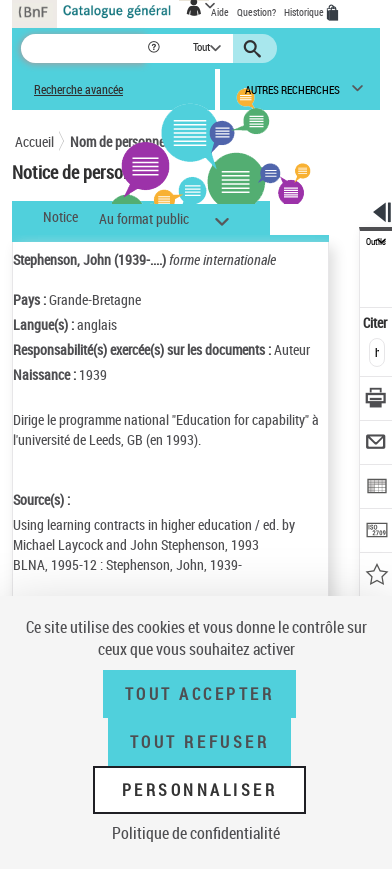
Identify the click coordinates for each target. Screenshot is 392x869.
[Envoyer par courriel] (376, 444)
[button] (155, 48)
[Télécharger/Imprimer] (376, 400)
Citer (376, 322)
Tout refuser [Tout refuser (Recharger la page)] (199, 742)
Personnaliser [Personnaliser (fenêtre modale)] (200, 790)
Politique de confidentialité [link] (196, 833)
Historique (305, 12)
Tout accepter (200, 694)
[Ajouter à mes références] (376, 576)
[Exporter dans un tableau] (376, 488)
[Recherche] (83, 48)
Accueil (34, 141)
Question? (256, 12)
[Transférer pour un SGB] (376, 532)
